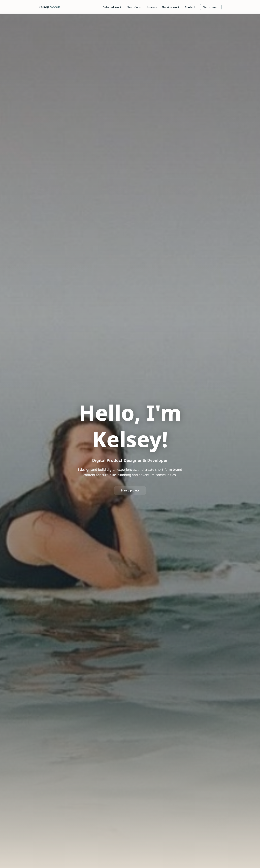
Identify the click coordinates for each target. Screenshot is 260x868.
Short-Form (134, 7)
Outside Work (171, 7)
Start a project (211, 7)
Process (152, 7)
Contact (190, 7)
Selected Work (112, 7)
